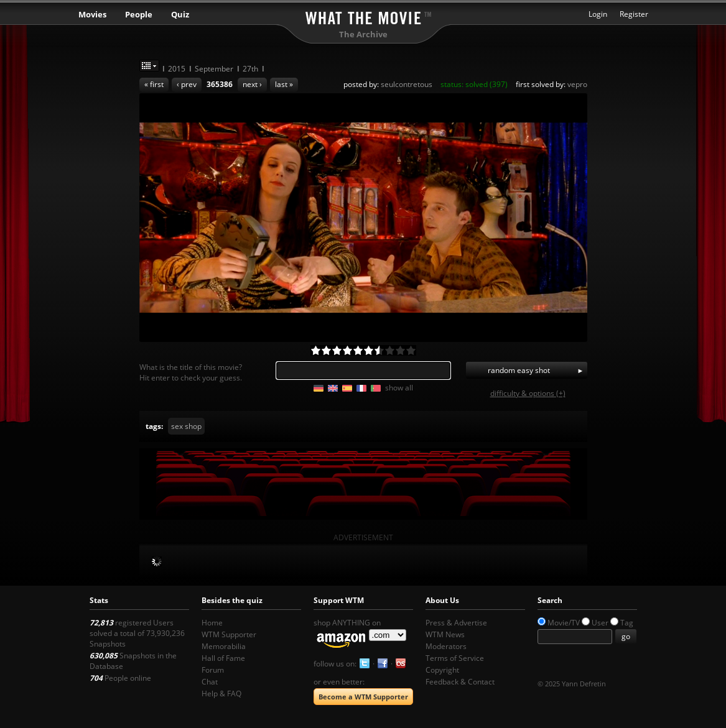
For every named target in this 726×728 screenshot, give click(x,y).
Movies (92, 14)
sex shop (186, 426)
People (139, 14)
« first (154, 84)
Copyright (442, 670)
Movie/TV (564, 623)
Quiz (180, 14)
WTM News (445, 634)
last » (284, 84)
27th (250, 69)
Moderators (446, 646)
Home (212, 623)
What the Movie (363, 16)
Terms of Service (455, 658)
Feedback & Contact (460, 682)
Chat (210, 682)
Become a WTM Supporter (363, 697)
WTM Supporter (229, 634)
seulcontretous (407, 84)
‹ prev (187, 84)
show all (399, 388)
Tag (627, 623)
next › (252, 84)
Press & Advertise (456, 623)
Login (598, 14)
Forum (213, 670)
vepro (577, 84)
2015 (177, 69)
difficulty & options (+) (528, 393)
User (600, 623)
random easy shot (519, 370)
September (214, 69)
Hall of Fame (223, 658)
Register (634, 14)
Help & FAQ (221, 693)
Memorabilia (224, 646)
